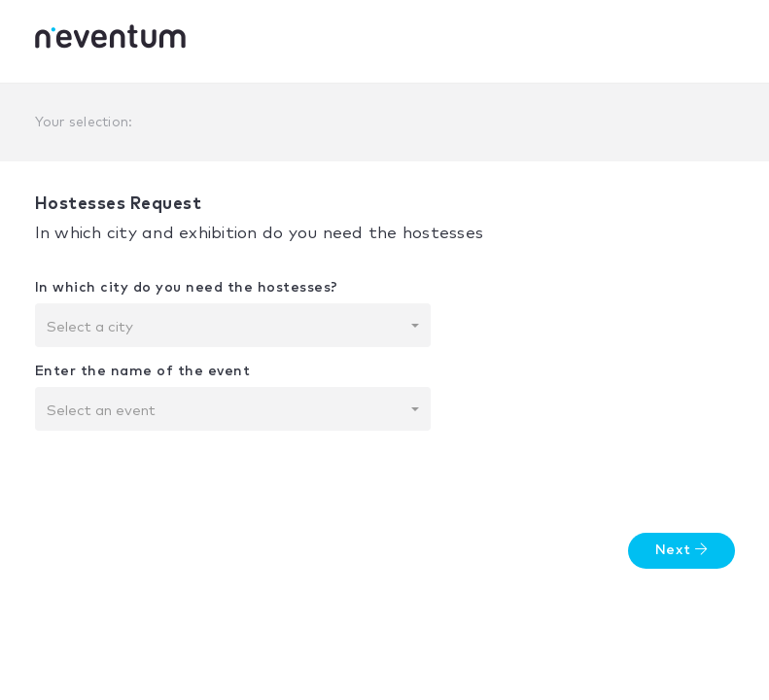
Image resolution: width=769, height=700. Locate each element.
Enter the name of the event (143, 371)
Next (682, 550)
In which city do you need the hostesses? (187, 288)
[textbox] (227, 328)
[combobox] (233, 325)
